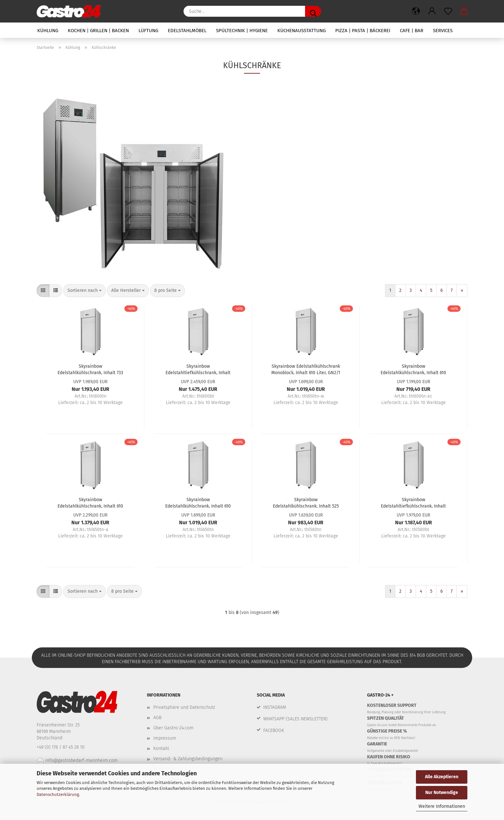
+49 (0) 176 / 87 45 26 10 (61, 747)
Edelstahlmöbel (187, 31)
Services (443, 31)
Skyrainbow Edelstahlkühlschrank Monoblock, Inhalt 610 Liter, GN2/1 (306, 369)
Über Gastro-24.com (173, 728)
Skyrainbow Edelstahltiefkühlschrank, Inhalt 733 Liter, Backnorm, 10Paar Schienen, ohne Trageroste (198, 369)
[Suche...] (313, 11)
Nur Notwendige (442, 793)
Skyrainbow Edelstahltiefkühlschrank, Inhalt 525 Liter (413, 502)
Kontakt (161, 748)
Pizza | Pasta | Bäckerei (363, 31)
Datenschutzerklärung (58, 794)
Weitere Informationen (442, 806)
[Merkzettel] (448, 11)
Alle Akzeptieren (442, 777)
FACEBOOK (274, 730)
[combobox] (85, 291)
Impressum (165, 738)
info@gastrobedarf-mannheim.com (77, 760)
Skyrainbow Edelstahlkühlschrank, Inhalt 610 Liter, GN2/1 (413, 369)
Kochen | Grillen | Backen (98, 31)
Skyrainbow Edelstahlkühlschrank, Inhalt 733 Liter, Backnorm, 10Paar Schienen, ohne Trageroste (90, 369)
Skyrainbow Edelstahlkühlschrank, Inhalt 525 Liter (306, 502)
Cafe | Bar (412, 31)
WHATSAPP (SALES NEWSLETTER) (295, 719)
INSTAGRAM (275, 707)
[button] (416, 11)
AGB (157, 718)
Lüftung (148, 31)
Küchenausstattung (301, 31)
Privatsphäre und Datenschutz (184, 707)
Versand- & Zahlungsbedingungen (188, 759)
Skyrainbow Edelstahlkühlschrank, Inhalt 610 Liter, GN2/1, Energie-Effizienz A (90, 502)
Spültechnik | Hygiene (242, 31)
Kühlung (48, 31)
